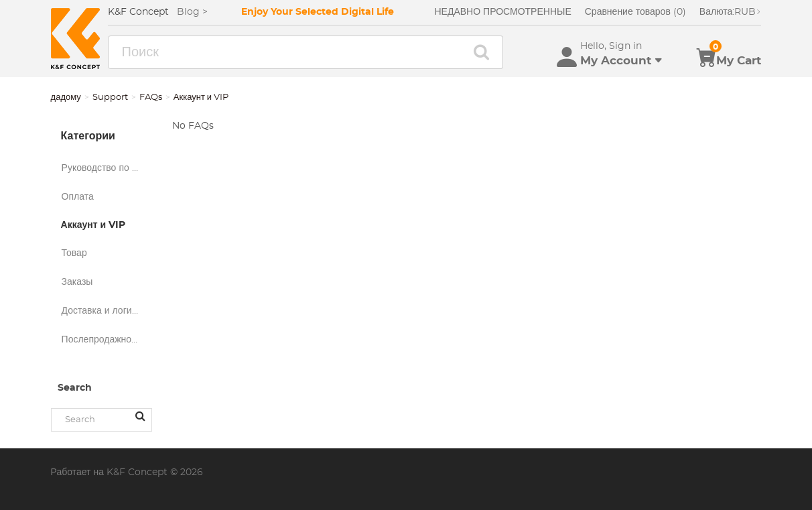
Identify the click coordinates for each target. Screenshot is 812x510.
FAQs (151, 98)
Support (110, 98)
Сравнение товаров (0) (635, 12)
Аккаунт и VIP (93, 225)
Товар (74, 253)
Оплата (78, 197)
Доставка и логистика (107, 311)
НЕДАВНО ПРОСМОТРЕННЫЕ (502, 12)
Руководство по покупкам (107, 168)
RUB (731, 12)
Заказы (77, 282)
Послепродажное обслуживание (107, 340)
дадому (66, 98)
